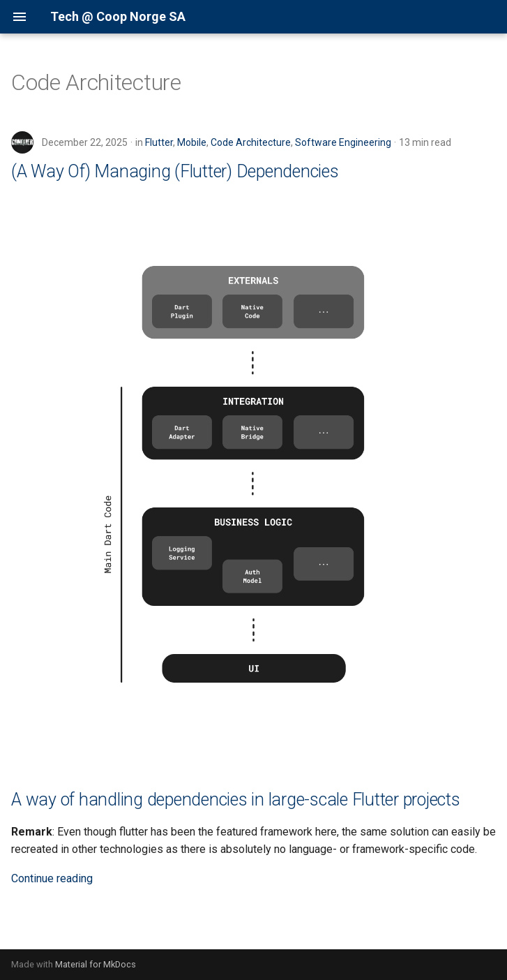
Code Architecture (251, 142)
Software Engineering (343, 142)
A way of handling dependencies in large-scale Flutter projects (236, 800)
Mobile (192, 142)
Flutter (159, 142)
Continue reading (52, 878)
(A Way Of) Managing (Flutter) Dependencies (175, 171)
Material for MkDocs (96, 964)
